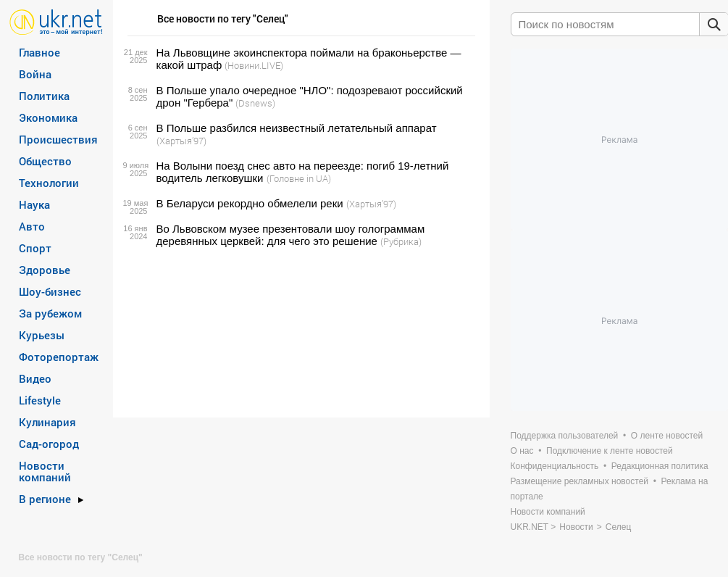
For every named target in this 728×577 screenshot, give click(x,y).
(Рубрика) (401, 241)
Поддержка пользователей (565, 436)
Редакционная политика (660, 466)
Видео (35, 378)
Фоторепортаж (59, 357)
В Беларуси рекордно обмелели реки (250, 203)
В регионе (45, 499)
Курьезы (42, 335)
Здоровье (45, 270)
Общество (45, 161)
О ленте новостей (667, 436)
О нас (522, 451)
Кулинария (47, 422)
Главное (39, 52)
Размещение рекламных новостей (580, 481)
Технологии (49, 183)
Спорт (35, 248)
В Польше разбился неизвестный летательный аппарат (297, 128)
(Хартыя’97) (181, 141)
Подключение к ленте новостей (610, 451)
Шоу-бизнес (50, 291)
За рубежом (50, 313)
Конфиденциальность (555, 466)
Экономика (48, 117)
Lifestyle (40, 400)
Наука (34, 204)
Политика (44, 96)
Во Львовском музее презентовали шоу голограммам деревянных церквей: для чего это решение (291, 235)
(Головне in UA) (299, 178)
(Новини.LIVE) (254, 65)
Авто (32, 226)
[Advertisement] (299, 333)
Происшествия (58, 139)
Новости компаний (45, 471)
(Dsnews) (255, 103)
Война (35, 74)
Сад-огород (49, 444)
